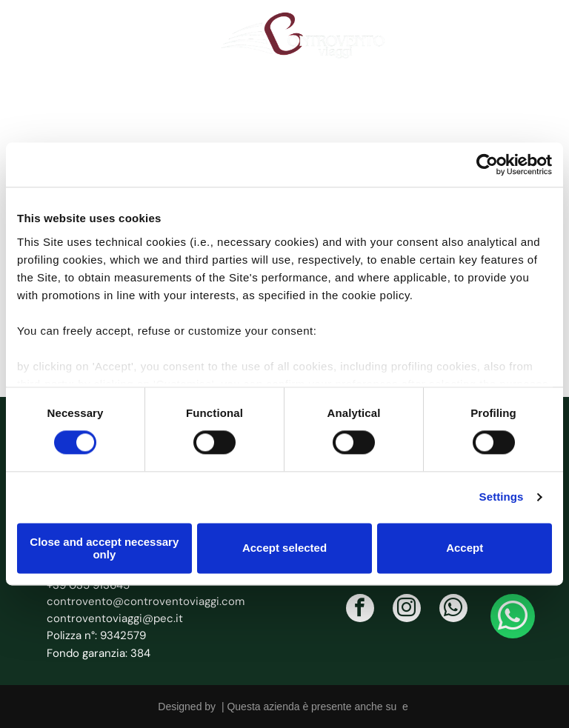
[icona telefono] (36, 41)
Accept (465, 548)
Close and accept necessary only (104, 548)
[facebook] (360, 610)
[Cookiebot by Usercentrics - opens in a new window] (487, 165)
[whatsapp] (453, 610)
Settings (502, 497)
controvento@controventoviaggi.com (146, 601)
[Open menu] (534, 36)
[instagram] (407, 610)
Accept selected (284, 548)
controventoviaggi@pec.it (115, 618)
